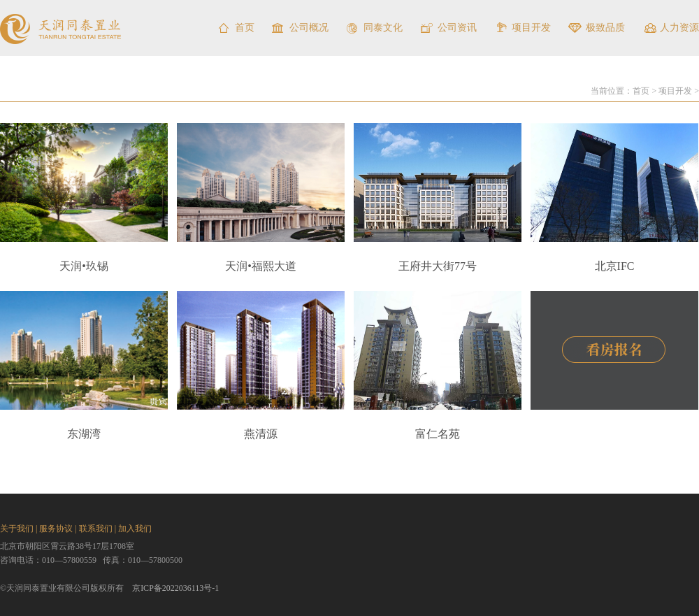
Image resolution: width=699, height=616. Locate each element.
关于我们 (17, 529)
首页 (245, 28)
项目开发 (531, 28)
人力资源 (679, 28)
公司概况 (309, 28)
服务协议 (56, 529)
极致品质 (605, 28)
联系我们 (96, 529)
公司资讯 (457, 28)
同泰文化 (383, 28)
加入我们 (135, 529)
